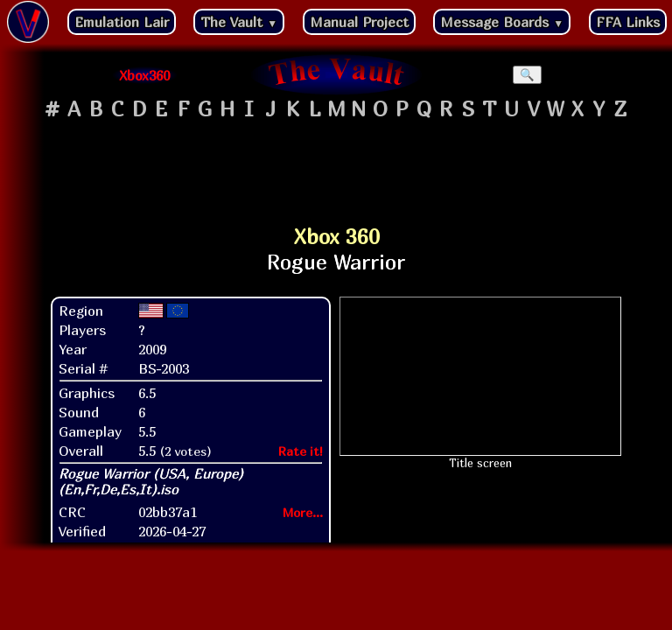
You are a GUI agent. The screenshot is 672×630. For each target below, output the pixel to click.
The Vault (239, 22)
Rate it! (301, 451)
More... (303, 512)
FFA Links (628, 22)
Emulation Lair (122, 22)
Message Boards (502, 22)
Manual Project (359, 22)
